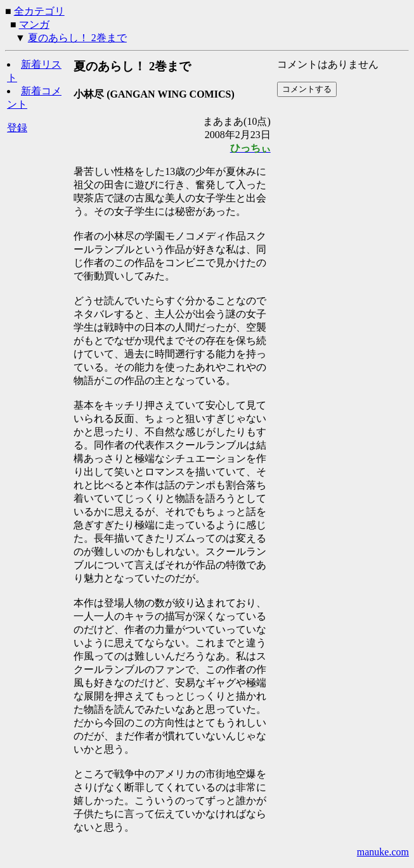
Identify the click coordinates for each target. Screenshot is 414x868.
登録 (17, 128)
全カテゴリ (39, 11)
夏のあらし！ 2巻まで (77, 38)
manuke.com (383, 852)
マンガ (34, 24)
